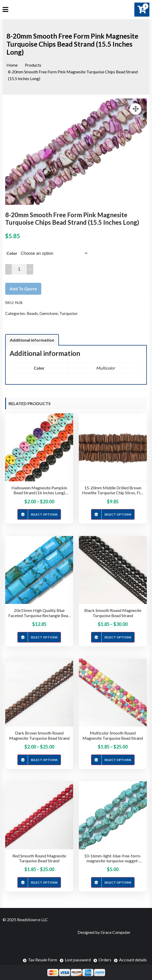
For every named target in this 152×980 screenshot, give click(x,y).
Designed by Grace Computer (104, 932)
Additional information (32, 340)
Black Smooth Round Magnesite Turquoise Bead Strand (113, 613)
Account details (133, 960)
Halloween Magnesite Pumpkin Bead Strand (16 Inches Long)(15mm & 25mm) (39, 490)
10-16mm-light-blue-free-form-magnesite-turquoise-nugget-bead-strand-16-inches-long (113, 858)
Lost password (78, 960)
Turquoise (68, 313)
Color (12, 253)
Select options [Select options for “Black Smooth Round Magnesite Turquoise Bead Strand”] (118, 637)
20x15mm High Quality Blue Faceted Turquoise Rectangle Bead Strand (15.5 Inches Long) (39, 613)
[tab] (32, 340)
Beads (32, 313)
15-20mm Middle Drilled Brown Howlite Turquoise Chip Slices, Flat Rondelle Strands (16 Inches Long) (113, 490)
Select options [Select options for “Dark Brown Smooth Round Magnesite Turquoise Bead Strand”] (44, 760)
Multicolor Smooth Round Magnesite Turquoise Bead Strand (113, 735)
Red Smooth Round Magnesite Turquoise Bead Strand (39, 858)
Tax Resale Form (43, 960)
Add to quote (23, 289)
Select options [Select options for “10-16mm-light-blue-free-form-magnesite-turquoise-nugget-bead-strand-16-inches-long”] (118, 882)
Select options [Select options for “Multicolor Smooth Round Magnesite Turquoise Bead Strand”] (118, 760)
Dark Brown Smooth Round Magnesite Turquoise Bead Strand (39, 735)
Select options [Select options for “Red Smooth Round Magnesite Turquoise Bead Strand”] (44, 882)
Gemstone (49, 313)
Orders (105, 960)
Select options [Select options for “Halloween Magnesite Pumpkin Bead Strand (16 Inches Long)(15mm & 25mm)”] (44, 514)
